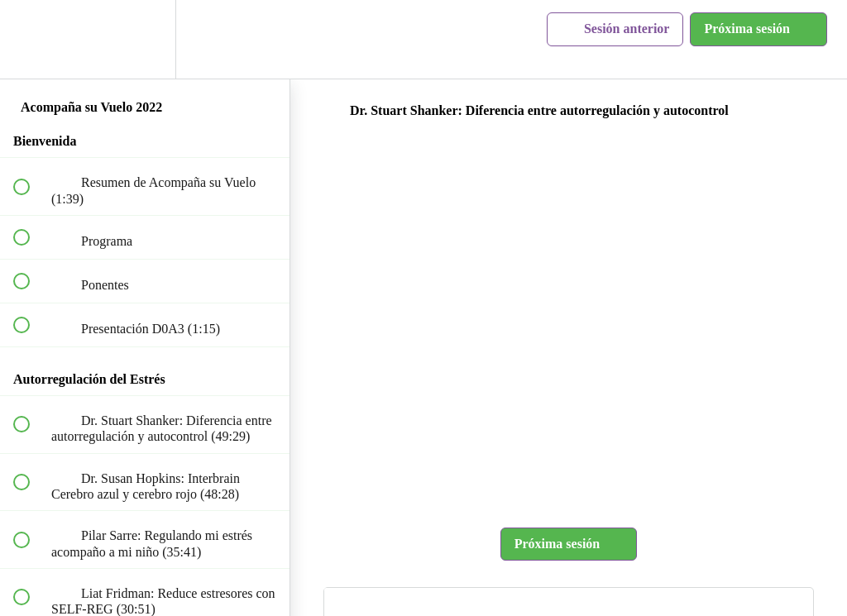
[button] (31, 39)
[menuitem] (145, 39)
